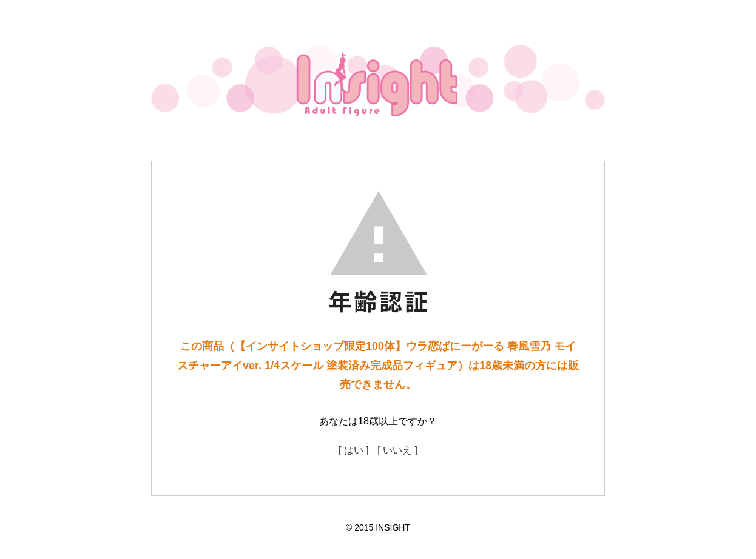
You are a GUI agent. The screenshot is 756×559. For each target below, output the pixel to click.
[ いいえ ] (397, 450)
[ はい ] (354, 450)
